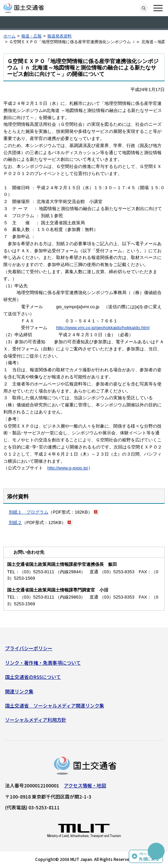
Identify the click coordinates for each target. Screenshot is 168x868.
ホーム (9, 36)
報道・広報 (31, 36)
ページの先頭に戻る (149, 856)
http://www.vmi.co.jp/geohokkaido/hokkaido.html (103, 328)
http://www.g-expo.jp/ (68, 468)
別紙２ (15, 523)
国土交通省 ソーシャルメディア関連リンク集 (55, 705)
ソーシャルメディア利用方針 (36, 720)
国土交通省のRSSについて (33, 677)
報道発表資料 (59, 36)
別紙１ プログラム (29, 512)
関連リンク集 (19, 691)
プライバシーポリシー (29, 648)
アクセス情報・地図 (85, 785)
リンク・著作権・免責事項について (43, 663)
